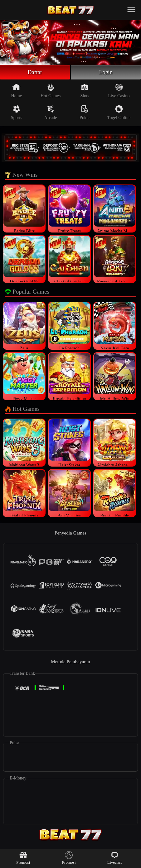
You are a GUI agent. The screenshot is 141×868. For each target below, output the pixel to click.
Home (17, 91)
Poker (85, 113)
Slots (85, 91)
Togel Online (119, 113)
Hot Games (51, 91)
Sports (17, 113)
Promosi (23, 858)
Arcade (51, 113)
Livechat (114, 858)
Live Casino (119, 91)
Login (106, 72)
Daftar (35, 72)
